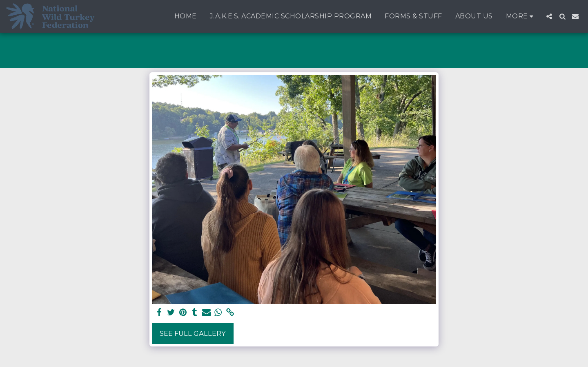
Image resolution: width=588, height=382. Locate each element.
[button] (549, 16)
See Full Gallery (193, 333)
